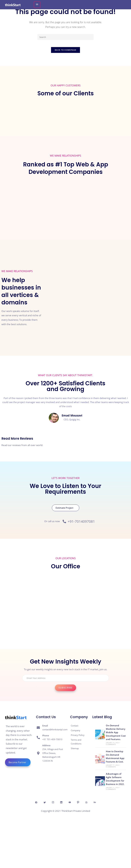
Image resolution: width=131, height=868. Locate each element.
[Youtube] (71, 804)
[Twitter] (38, 804)
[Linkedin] (60, 804)
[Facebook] (26, 804)
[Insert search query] (65, 37)
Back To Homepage (65, 51)
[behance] (105, 804)
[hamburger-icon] (37, 5)
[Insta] (49, 804)
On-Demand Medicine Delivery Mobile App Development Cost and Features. (116, 734)
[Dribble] (93, 804)
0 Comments (111, 746)
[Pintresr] (82, 804)
